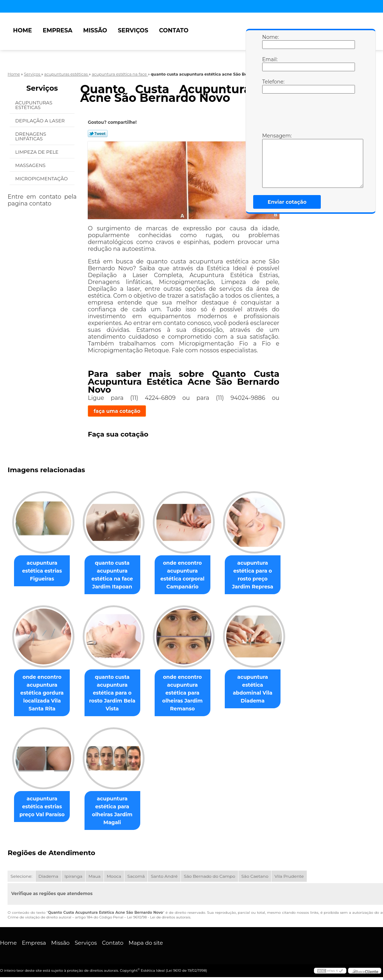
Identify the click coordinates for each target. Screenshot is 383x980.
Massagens (31, 165)
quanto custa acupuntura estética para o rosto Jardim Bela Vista (117, 693)
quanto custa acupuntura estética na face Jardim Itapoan (116, 575)
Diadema (48, 877)
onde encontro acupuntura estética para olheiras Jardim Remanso (190, 693)
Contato (174, 30)
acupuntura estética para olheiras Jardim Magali (117, 811)
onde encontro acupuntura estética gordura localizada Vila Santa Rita (44, 693)
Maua (95, 877)
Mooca (114, 877)
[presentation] (308, 115)
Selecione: (21, 877)
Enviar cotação (287, 202)
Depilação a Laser (40, 121)
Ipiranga (73, 877)
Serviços (133, 30)
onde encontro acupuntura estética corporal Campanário (190, 575)
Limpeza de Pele (37, 152)
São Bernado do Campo (209, 877)
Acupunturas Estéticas (34, 105)
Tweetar (98, 134)
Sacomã (136, 877)
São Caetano (255, 877)
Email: (269, 64)
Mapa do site (146, 943)
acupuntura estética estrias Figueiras (43, 571)
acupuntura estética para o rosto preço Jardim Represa (263, 575)
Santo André (164, 877)
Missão (95, 30)
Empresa (58, 30)
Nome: (269, 41)
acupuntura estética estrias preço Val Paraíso (44, 807)
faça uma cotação (117, 411)
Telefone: (269, 86)
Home (22, 30)
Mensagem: (269, 160)
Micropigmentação (42, 179)
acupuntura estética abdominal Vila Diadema (263, 685)
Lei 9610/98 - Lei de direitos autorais (159, 918)
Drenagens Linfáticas (31, 136)
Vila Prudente (289, 877)
